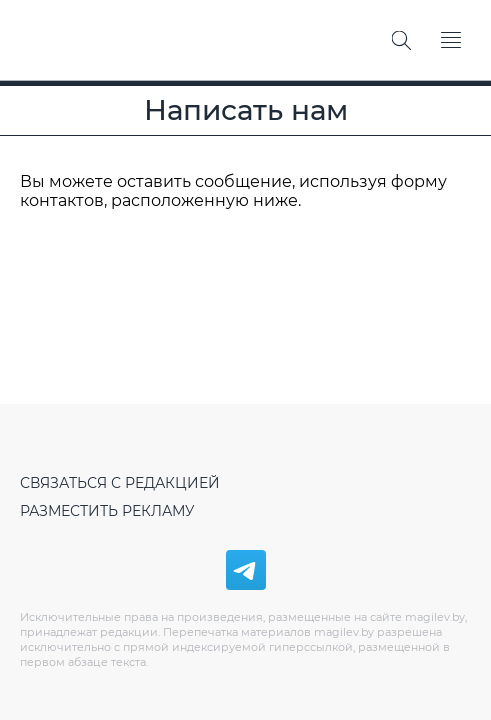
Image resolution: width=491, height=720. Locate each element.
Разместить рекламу (107, 511)
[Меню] (451, 40)
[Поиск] (401, 40)
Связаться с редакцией (120, 483)
